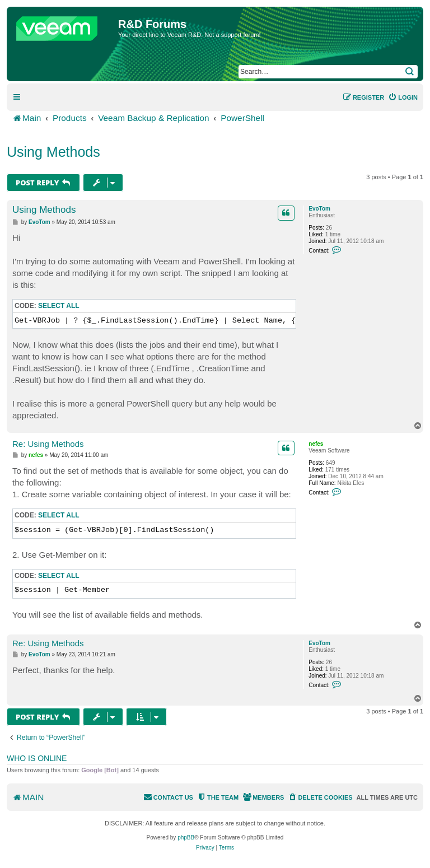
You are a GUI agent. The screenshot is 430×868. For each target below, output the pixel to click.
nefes (316, 444)
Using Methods (53, 152)
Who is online (37, 758)
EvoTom (319, 209)
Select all (59, 306)
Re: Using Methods (48, 444)
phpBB (186, 837)
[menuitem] (403, 97)
